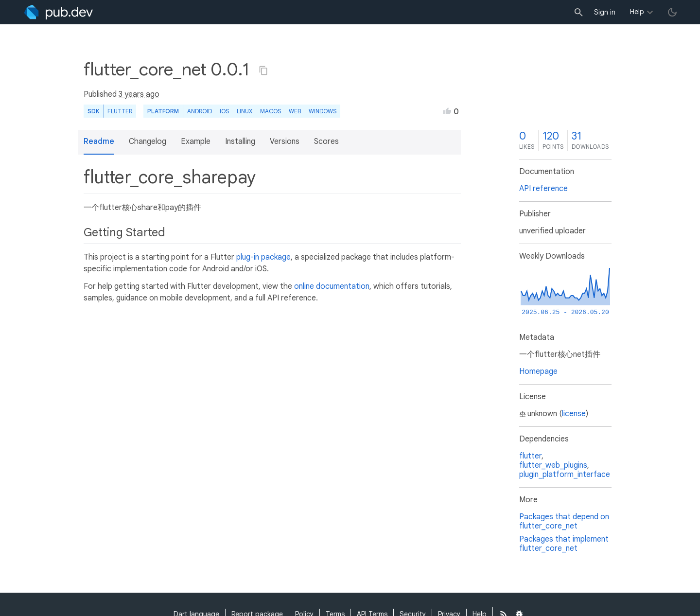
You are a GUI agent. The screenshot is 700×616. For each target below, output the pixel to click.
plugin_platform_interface (565, 475)
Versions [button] (285, 141)
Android (200, 111)
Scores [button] (326, 141)
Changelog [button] (148, 141)
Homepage (538, 371)
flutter (530, 456)
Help (637, 12)
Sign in (605, 12)
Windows (323, 111)
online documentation (332, 286)
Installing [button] (240, 141)
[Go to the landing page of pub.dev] (59, 12)
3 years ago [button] (139, 94)
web (295, 111)
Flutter (120, 111)
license (574, 414)
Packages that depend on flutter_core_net (564, 521)
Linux (245, 111)
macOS (271, 111)
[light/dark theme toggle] (672, 12)
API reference (543, 189)
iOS (224, 111)
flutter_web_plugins (553, 465)
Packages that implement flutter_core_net (564, 544)
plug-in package (263, 257)
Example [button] (196, 141)
